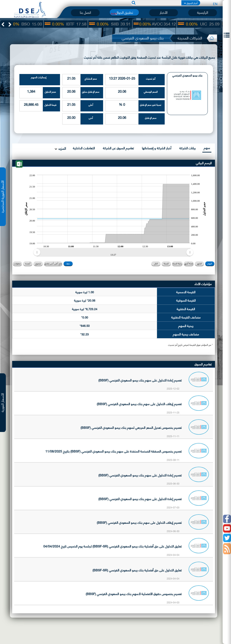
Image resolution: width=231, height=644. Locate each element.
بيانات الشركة (187, 148)
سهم (207, 148)
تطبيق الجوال (124, 12)
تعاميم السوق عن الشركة (118, 148)
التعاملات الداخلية (84, 148)
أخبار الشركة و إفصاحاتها (157, 148)
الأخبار (164, 12)
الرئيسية (203, 12)
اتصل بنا (85, 12)
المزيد (62, 148)
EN (215, 4)
